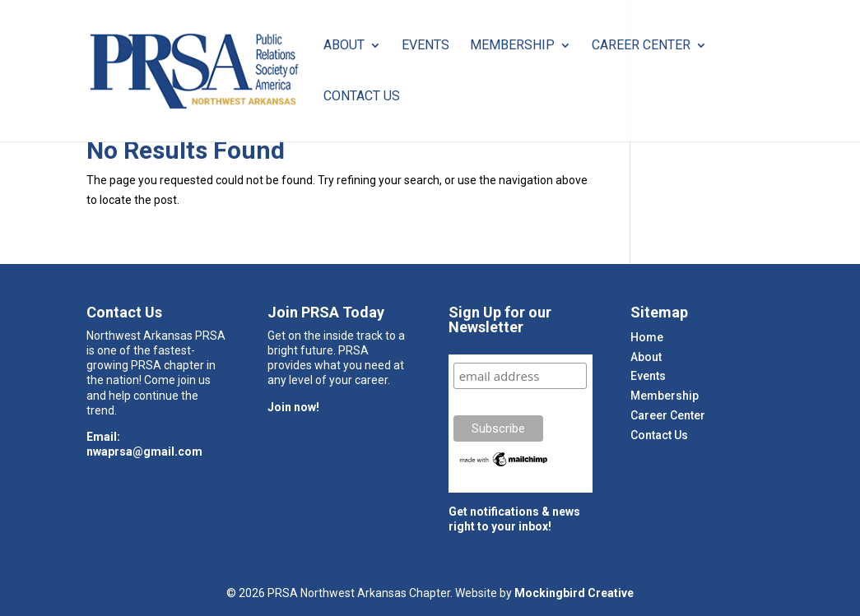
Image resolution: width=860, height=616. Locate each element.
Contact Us (362, 97)
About (344, 46)
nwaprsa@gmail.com (144, 452)
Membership (512, 46)
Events (425, 46)
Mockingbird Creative (574, 593)
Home (647, 337)
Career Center (641, 46)
